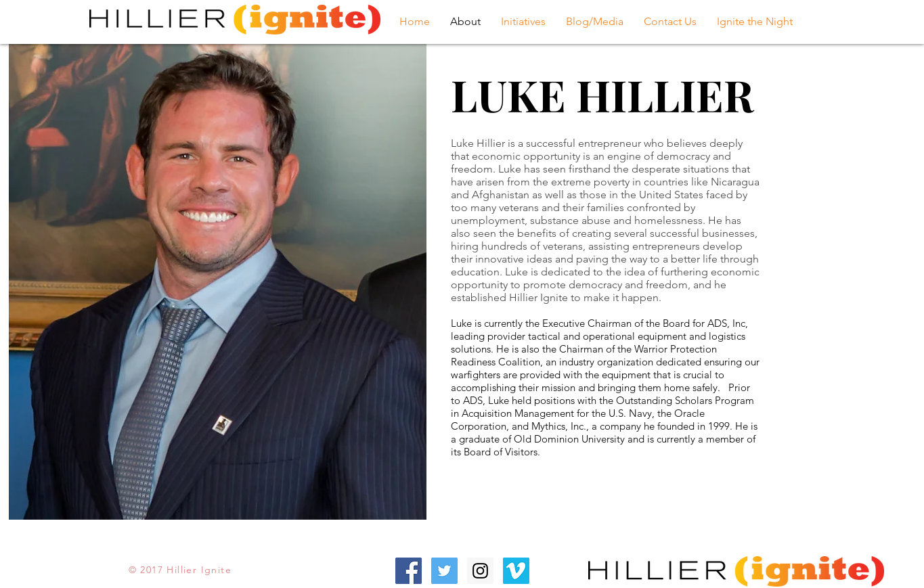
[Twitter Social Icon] (444, 571)
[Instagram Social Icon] (480, 571)
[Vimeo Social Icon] (516, 571)
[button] (523, 22)
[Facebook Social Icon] (409, 571)
